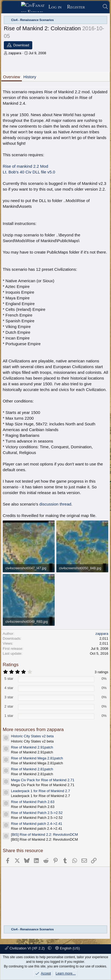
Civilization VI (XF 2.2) (25, 948)
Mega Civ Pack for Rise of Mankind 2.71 (43, 780)
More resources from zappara (33, 730)
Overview (12, 77)
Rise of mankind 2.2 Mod (25, 166)
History (30, 77)
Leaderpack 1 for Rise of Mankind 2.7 (40, 791)
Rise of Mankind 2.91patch (32, 747)
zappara (15, 53)
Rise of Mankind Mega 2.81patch (37, 758)
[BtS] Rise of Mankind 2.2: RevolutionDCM (44, 835)
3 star (9, 697)
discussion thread (55, 504)
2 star (9, 706)
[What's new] (94, 7)
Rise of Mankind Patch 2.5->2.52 (37, 813)
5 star (9, 679)
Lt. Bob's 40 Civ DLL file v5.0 (29, 172)
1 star (9, 716)
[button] (50, 948)
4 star (9, 688)
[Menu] (13, 7)
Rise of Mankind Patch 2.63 (33, 802)
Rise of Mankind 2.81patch (32, 769)
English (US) (68, 948)
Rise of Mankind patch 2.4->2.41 (37, 824)
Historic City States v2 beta (32, 736)
